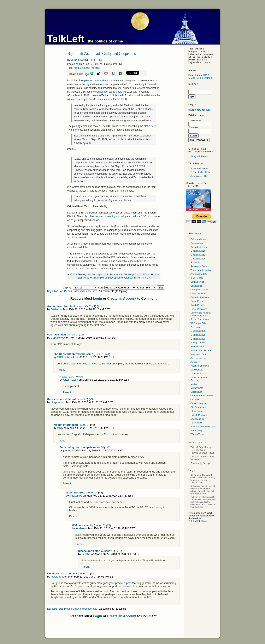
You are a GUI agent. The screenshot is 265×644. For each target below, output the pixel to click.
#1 (99, 306)
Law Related (197, 370)
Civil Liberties (197, 282)
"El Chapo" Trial (198, 323)
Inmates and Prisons (201, 350)
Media (194, 384)
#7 (82, 377)
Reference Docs (199, 266)
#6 (108, 447)
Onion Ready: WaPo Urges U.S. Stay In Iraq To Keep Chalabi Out (110, 274)
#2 (81, 335)
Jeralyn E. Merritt (199, 156)
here (153, 126)
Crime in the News (200, 297)
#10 (119, 551)
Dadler (55, 309)
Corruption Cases (199, 289)
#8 (100, 493)
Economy (195, 262)
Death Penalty (198, 305)
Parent (61, 370)
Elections (195, 327)
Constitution (196, 286)
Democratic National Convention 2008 (201, 314)
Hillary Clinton (198, 346)
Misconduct (196, 392)
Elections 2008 (198, 335)
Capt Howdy (58, 338)
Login (98, 298)
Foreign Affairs (198, 343)
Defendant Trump (199, 247)
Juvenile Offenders (200, 366)
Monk (196, 459)
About (199, 75)
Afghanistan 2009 (199, 274)
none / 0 (72, 335)
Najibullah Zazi (82, 68)
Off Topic (195, 399)
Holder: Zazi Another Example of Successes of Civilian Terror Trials (119, 276)
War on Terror (197, 434)
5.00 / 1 (91, 306)
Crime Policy (197, 301)
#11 (93, 573)
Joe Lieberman (198, 358)
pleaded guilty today (95, 81)
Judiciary (195, 362)
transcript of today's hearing (110, 92)
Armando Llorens (199, 168)
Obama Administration (202, 396)
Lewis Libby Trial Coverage (199, 379)
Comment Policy (205, 78)
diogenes (56, 402)
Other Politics (197, 411)
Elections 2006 (198, 331)
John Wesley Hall (199, 176)
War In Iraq (196, 431)
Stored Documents (200, 319)
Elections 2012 (198, 255)
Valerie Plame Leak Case (203, 427)
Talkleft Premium (199, 415)
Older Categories (199, 403)
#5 (93, 425)
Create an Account (122, 298)
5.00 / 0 (73, 377)
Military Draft (197, 388)
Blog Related (197, 278)
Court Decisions (199, 293)
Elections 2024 (198, 259)
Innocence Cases (199, 354)
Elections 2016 (198, 251)
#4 (108, 354)
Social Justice (197, 419)
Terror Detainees (199, 309)
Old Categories (198, 407)
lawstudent (57, 577)
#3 (91, 399)
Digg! (87, 74)
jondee (67, 450)
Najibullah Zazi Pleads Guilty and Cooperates (72, 291)
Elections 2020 (198, 339)
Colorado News (198, 239)
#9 (108, 525)
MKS (60, 357)
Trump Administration (201, 270)
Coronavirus (197, 243)
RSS (207, 75)
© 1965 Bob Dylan (198, 521)
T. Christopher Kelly (200, 172)
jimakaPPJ (76, 496)
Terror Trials (96, 60)
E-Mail (192, 78)
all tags (96, 68)
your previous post (120, 583)
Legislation (196, 374)
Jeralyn (75, 60)
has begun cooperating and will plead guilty (114, 216)
